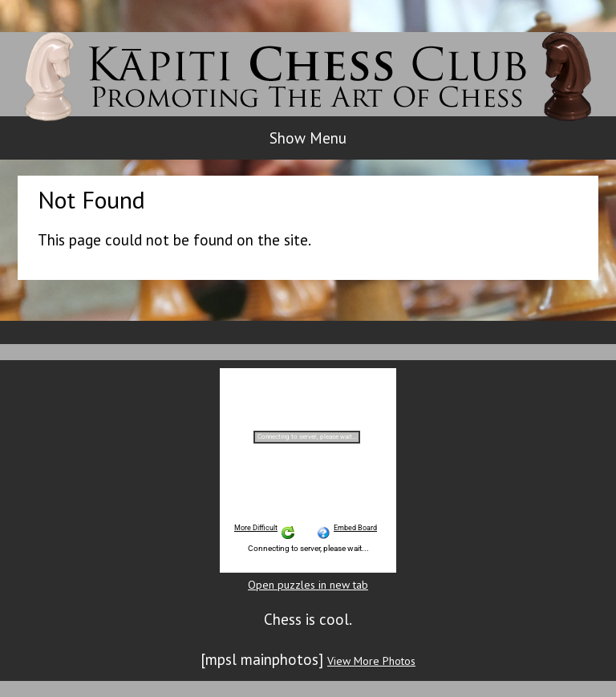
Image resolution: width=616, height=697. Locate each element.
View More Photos (371, 661)
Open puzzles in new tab (308, 585)
